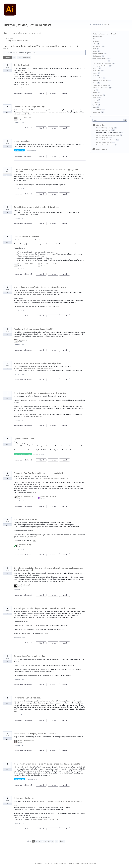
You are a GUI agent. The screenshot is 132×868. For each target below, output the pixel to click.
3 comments (30, 150)
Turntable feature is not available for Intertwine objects (37, 207)
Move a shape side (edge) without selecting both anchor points (40, 287)
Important (54, 94)
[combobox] (109, 120)
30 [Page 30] (57, 841)
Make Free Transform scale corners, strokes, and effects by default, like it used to (47, 764)
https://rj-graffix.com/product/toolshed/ (43, 819)
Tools (22, 88)
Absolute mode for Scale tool (26, 519)
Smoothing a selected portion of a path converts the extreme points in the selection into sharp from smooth (48, 569)
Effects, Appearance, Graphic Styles (102, 63)
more (27, 84)
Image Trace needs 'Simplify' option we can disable (35, 734)
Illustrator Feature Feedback (104, 142)
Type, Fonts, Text (97, 110)
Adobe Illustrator (102, 149)
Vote (7, 71)
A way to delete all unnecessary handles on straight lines (37, 363)
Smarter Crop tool (21, 65)
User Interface (96, 112)
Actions (95, 44)
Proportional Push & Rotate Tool (27, 698)
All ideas (95, 39)
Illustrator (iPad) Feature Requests (106, 140)
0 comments (17, 218)
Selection (95, 97)
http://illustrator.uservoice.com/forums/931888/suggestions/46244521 (62, 801)
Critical (66, 94)
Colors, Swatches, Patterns (100, 58)
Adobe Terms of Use (81, 863)
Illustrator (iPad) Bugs (102, 137)
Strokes (95, 102)
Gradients (95, 68)
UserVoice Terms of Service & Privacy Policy (64, 863)
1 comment (17, 88)
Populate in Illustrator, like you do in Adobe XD (33, 329)
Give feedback (101, 125)
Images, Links (96, 71)
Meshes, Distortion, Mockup (100, 80)
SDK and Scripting (97, 95)
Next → (62, 841)
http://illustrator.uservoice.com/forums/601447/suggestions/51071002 (34, 368)
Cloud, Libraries (97, 56)
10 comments (17, 637)
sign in (107, 24)
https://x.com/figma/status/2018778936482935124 (55, 478)
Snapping (95, 100)
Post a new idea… (98, 37)
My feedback (27, 58)
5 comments (17, 122)
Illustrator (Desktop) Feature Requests (107, 133)
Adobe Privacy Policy (92, 863)
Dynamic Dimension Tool (24, 439)
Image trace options (22, 141)
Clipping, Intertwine (98, 54)
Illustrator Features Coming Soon (105, 145)
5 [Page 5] (46, 841)
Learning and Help (98, 78)
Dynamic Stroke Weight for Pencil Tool (30, 656)
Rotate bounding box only (25, 798)
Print (94, 90)
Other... (94, 83)
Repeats (95, 93)
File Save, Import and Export (100, 66)
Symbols (95, 105)
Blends (94, 49)
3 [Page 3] (39, 841)
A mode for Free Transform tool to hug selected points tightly (39, 473)
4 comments (17, 745)
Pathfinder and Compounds (100, 85)
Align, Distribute (97, 46)
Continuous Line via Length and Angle (30, 107)
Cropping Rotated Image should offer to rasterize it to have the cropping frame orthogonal (46, 170)
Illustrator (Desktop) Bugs (103, 130)
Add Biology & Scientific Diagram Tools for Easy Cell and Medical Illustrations (46, 608)
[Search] (125, 120)
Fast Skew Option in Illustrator (26, 237)
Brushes (95, 51)
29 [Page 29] (53, 841)
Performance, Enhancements (100, 88)
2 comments (17, 345)
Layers (94, 76)
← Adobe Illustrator (8, 28)
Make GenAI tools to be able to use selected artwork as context (40, 393)
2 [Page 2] (36, 841)
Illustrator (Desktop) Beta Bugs (105, 128)
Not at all (43, 94)
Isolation (95, 73)
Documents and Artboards (100, 61)
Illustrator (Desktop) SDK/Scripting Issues (108, 135)
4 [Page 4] (43, 841)
